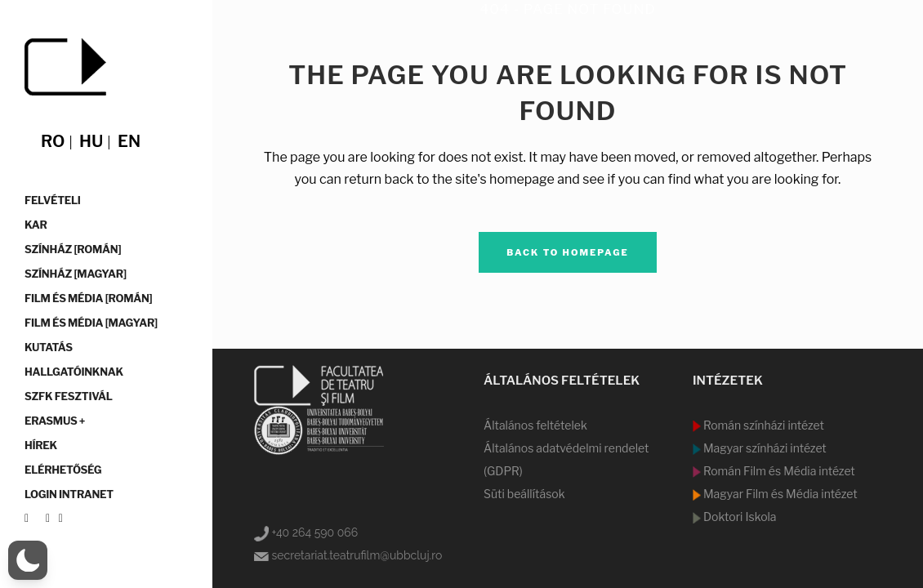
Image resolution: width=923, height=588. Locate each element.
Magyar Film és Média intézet (779, 494)
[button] (28, 560)
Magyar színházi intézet (764, 448)
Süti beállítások (524, 494)
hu (91, 141)
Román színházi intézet (762, 425)
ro (53, 141)
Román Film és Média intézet (778, 471)
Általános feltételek (535, 425)
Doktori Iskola (739, 517)
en (129, 141)
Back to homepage (568, 252)
